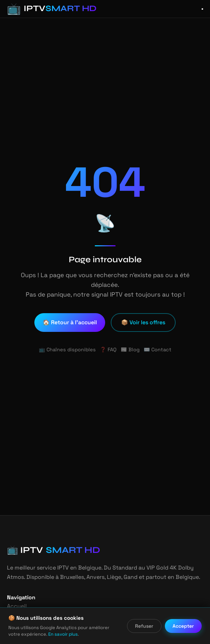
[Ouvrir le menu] (202, 9)
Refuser (145, 626)
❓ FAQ (108, 345)
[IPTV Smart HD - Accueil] (47, 9)
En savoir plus (47, 634)
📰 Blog (130, 345)
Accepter (184, 626)
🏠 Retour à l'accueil (71, 317)
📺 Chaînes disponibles (69, 345)
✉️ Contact (155, 345)
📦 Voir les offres (143, 317)
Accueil (16, 606)
